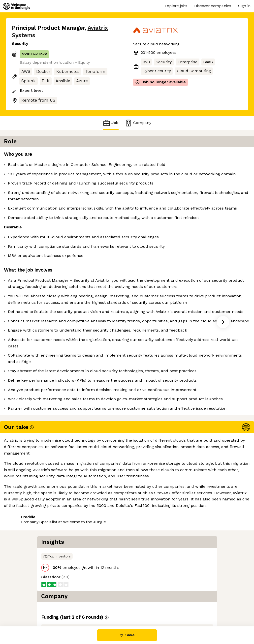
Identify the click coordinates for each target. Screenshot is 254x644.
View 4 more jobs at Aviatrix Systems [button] (82, 605)
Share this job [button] (26, 605)
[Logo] (17, 6)
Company (138, 123)
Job (111, 123)
